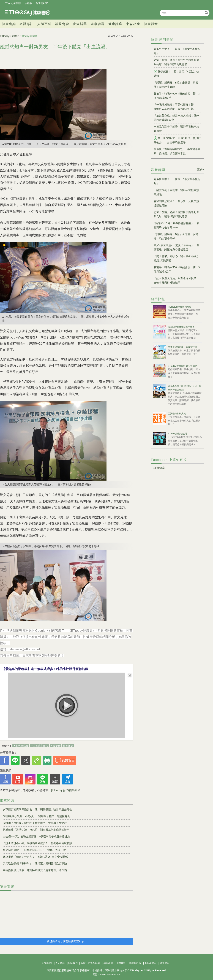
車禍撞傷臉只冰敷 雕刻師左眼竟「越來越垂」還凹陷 (35, 870)
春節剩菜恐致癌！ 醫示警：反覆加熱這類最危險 (176, 203)
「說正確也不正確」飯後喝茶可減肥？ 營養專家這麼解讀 (37, 843)
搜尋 (206, 13)
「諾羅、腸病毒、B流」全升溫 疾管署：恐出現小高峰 (176, 85)
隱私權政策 (135, 963)
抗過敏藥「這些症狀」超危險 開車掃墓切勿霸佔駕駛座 (36, 830)
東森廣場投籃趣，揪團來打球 (182, 347)
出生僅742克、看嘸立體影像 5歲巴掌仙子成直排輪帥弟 (36, 836)
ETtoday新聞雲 (13, 3)
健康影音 (151, 24)
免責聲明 (165, 963)
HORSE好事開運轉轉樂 (180, 307)
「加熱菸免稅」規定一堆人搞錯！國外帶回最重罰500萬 (176, 118)
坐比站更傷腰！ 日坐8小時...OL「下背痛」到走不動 (34, 850)
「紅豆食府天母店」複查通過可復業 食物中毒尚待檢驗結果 (176, 280)
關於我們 (73, 963)
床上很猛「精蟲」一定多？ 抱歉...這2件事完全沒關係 (35, 857)
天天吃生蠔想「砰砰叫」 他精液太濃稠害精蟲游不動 (35, 863)
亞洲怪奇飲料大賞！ (178, 414)
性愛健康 (56, 746)
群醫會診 (62, 24)
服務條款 (121, 963)
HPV (46, 746)
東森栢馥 (133, 24)
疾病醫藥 (80, 24)
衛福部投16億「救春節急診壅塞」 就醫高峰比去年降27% (177, 225)
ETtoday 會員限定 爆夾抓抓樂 (182, 366)
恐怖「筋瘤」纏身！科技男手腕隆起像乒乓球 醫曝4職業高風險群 (176, 62)
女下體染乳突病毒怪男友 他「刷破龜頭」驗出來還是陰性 (37, 809)
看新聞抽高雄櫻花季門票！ (181, 327)
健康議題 (98, 24)
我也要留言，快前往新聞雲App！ (67, 941)
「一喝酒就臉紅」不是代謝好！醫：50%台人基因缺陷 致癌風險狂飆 (175, 107)
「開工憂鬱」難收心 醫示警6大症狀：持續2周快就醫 (177, 258)
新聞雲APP (42, 3)
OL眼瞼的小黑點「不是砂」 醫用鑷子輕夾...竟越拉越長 (36, 816)
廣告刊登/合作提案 (90, 963)
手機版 (28, 3)
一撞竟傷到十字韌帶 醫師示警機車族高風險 (176, 129)
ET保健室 (159, 468)
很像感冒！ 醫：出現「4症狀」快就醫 (176, 74)
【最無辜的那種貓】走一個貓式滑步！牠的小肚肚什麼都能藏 (45, 669)
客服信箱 (108, 963)
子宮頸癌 (36, 746)
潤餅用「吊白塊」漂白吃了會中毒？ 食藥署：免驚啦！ (36, 823)
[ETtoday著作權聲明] (64, 790)
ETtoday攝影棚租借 (177, 434)
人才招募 (60, 963)
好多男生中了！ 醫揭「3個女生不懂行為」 (177, 51)
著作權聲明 (150, 963)
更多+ (201, 169)
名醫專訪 (27, 24)
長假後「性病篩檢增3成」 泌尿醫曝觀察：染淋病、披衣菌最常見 (177, 151)
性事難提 (68, 746)
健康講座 (115, 24)
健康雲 (28, 13)
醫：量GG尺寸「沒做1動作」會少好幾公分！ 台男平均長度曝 (177, 140)
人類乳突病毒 (21, 746)
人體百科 (44, 24)
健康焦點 (9, 24)
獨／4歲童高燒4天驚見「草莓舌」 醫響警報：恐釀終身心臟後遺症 (177, 247)
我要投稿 (47, 963)
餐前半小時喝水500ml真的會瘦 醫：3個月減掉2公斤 (177, 96)
